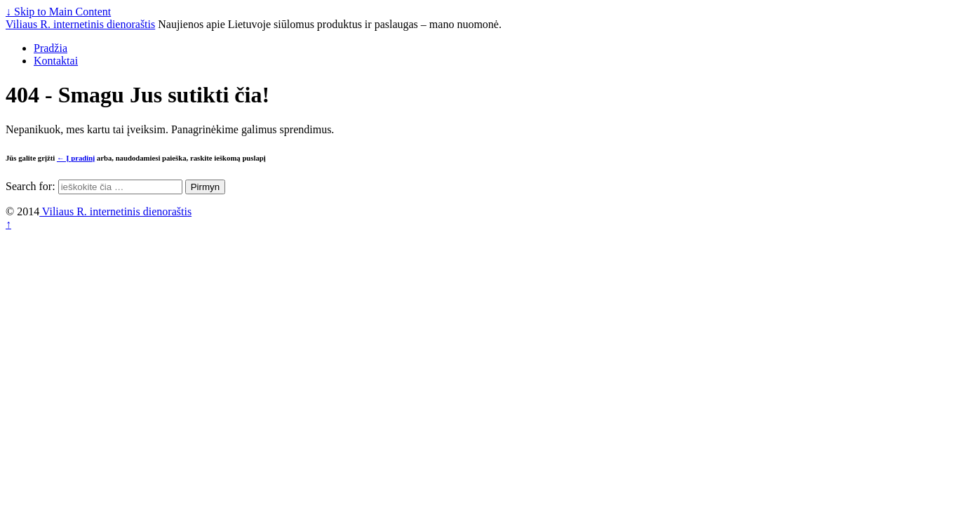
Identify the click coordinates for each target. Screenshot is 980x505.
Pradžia (51, 48)
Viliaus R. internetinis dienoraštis (80, 24)
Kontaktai (56, 61)
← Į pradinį (76, 158)
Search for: (31, 186)
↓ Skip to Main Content (58, 12)
